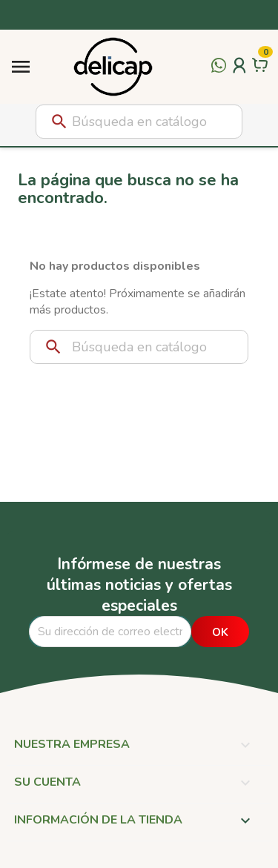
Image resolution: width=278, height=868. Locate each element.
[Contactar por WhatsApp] (219, 74)
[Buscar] (139, 122)
